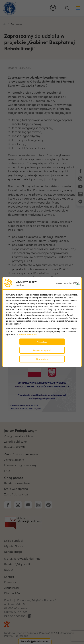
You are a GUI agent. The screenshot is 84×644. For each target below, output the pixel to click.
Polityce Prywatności (29, 334)
